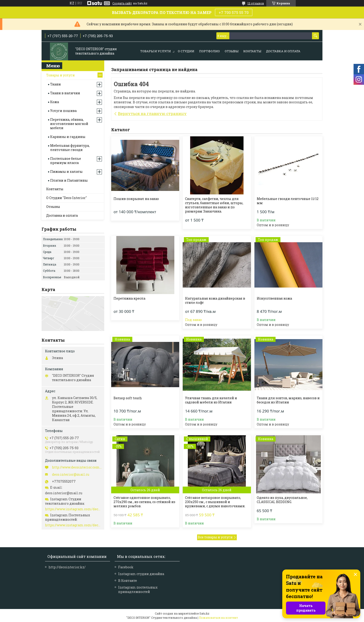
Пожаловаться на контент (218, 618)
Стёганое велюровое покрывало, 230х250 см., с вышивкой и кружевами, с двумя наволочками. (215, 502)
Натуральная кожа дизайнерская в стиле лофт (215, 301)
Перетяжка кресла (129, 298)
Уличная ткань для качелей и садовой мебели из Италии (211, 400)
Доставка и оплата (283, 51)
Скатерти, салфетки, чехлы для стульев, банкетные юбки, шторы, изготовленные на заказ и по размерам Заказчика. (214, 205)
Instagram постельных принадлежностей (138, 589)
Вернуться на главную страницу (152, 113)
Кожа (55, 102)
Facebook (126, 567)
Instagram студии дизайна (141, 574)
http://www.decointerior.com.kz (77, 467)
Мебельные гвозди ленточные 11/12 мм (288, 201)
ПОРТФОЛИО (210, 51)
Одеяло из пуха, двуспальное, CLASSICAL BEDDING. (282, 500)
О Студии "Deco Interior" (67, 198)
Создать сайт (122, 3)
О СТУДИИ (186, 51)
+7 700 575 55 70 (234, 12)
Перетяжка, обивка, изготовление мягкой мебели (69, 124)
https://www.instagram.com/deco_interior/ (73, 509)
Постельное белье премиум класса (66, 161)
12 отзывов (256, 3)
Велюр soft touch (128, 398)
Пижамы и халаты (66, 172)
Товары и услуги (60, 75)
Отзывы (53, 207)
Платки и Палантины (69, 180)
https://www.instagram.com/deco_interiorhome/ (73, 525)
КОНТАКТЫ (252, 51)
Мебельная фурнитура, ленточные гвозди (70, 148)
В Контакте (128, 581)
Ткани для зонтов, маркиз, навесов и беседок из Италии (288, 400)
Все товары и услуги (215, 537)
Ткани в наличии (65, 93)
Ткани (55, 84)
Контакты (55, 189)
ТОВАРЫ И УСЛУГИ (156, 51)
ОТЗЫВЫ (232, 51)
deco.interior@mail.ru (71, 475)
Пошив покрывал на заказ (136, 199)
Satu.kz (204, 613)
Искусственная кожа (274, 298)
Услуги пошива (63, 111)
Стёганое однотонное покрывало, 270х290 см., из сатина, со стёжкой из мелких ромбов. (144, 502)
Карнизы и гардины (68, 137)
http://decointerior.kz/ (67, 567)
